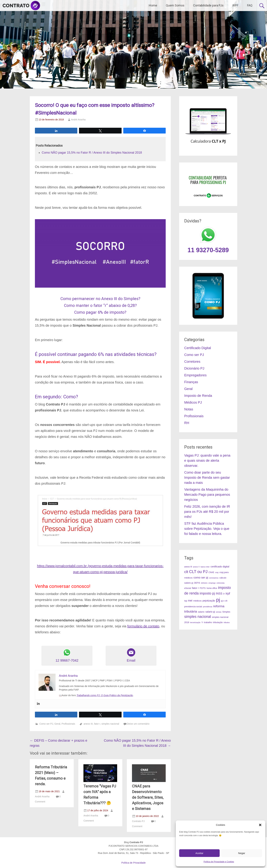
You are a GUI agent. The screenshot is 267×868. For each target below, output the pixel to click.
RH (187, 423)
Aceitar (199, 853)
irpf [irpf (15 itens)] (228, 593)
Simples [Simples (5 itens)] (226, 612)
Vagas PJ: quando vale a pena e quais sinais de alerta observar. (207, 460)
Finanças (191, 382)
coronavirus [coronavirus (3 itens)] (214, 578)
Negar (242, 853)
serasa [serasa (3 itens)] (219, 612)
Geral (57, 724)
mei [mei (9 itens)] (190, 600)
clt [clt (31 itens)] (186, 572)
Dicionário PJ (194, 368)
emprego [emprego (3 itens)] (212, 583)
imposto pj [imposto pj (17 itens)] (207, 593)
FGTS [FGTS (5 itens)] (203, 588)
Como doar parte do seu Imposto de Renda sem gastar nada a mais (207, 478)
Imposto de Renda (198, 396)
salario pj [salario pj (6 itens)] (210, 612)
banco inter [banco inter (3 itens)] (205, 567)
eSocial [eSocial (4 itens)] (188, 588)
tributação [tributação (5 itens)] (218, 622)
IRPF (235, 5)
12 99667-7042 (67, 655)
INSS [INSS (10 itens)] (219, 594)
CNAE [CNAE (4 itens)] (211, 572)
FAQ (250, 5)
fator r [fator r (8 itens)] (195, 588)
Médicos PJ (193, 402)
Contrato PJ (138, 821)
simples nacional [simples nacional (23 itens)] (198, 617)
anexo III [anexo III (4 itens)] (188, 567)
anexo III (88, 724)
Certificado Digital (198, 348)
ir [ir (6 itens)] (224, 594)
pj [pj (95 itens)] (218, 600)
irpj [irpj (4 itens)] (186, 601)
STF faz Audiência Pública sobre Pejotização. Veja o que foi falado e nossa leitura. (207, 529)
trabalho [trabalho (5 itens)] (208, 622)
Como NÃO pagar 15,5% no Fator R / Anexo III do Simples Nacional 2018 (92, 153)
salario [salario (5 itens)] (201, 612)
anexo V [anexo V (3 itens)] (196, 567)
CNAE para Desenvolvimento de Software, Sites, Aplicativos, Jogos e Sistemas (148, 797)
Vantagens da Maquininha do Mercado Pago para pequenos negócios (207, 495)
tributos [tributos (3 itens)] (227, 622)
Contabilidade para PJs (208, 5)
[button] (260, 825)
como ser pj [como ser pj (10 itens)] (201, 578)
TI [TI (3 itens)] (202, 622)
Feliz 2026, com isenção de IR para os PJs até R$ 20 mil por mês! (207, 512)
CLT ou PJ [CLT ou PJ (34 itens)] (198, 572)
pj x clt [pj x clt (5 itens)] (224, 601)
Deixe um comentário (138, 724)
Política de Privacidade (133, 863)
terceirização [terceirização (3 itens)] (195, 622)
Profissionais (68, 724)
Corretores (192, 362)
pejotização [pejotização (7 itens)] (209, 601)
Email (131, 655)
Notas (189, 409)
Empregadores (195, 375)
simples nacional (110, 724)
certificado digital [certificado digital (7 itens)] (220, 567)
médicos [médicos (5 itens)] (197, 601)
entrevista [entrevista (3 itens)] (221, 583)
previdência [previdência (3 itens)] (208, 607)
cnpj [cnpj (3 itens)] (217, 572)
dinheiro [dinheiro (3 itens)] (204, 583)
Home (153, 5)
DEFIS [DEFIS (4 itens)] (197, 583)
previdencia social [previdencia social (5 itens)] (193, 607)
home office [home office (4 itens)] (212, 588)
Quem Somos (175, 5)
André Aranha (78, 120)
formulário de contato (143, 626)
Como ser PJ (46, 724)
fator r (97, 724)
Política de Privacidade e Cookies (219, 862)
